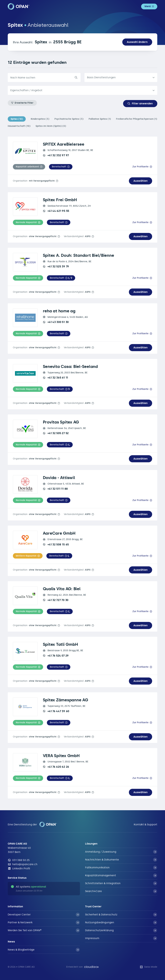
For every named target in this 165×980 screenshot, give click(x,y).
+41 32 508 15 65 (56, 544)
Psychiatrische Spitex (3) (69, 119)
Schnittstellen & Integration (121, 883)
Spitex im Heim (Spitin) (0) (51, 126)
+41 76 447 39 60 (56, 711)
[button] (29, 167)
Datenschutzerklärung (121, 930)
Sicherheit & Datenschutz (121, 915)
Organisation (34, 181)
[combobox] (82, 90)
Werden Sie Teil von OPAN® (44, 930)
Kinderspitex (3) (40, 119)
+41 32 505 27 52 (56, 433)
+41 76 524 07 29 (56, 656)
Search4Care (121, 891)
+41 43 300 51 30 (56, 322)
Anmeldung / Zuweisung (121, 852)
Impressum (121, 938)
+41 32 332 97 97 (56, 155)
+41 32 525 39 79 (56, 266)
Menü (149, 6)
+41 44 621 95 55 (56, 211)
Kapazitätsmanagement (121, 875)
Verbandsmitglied (77, 236)
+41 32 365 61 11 (55, 378)
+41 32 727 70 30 (56, 600)
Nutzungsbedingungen (121, 922)
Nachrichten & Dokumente (121, 860)
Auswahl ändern (137, 42)
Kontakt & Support (146, 824)
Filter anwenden (140, 103)
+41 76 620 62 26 (56, 767)
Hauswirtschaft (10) (19, 126)
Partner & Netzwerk (44, 922)
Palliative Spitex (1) (100, 119)
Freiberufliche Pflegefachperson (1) (137, 119)
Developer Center (44, 915)
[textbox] (80, 90)
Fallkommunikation (121, 868)
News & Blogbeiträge (44, 950)
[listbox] (121, 77)
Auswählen (141, 181)
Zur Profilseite (141, 167)
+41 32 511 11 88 (55, 489)
